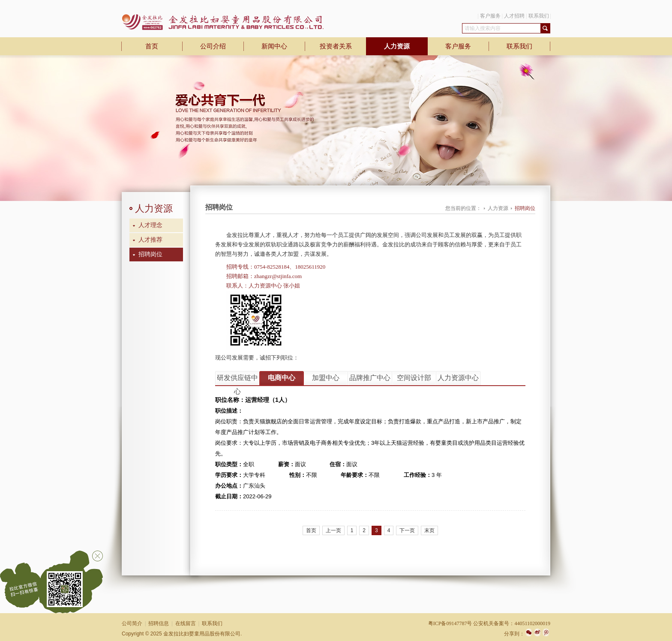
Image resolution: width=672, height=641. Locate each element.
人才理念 (150, 225)
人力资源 (397, 46)
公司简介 (132, 623)
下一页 (407, 530)
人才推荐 (150, 240)
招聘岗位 (150, 254)
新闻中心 (274, 46)
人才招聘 (514, 16)
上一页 (333, 530)
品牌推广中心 (370, 378)
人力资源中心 (458, 378)
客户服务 (490, 16)
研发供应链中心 (237, 380)
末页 (429, 530)
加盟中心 (326, 378)
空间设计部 (414, 378)
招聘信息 (159, 623)
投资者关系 (336, 46)
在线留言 (186, 623)
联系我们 (539, 16)
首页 (152, 46)
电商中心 (282, 378)
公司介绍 (213, 46)
